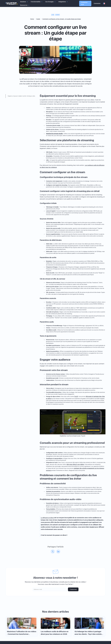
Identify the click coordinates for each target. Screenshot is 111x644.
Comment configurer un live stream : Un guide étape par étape (62, 19)
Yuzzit (76, 396)
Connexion (97, 3)
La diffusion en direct (47, 518)
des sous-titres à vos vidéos (75, 464)
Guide (38, 19)
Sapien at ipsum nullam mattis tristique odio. (22, 96)
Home (32, 19)
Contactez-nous (84, 3)
